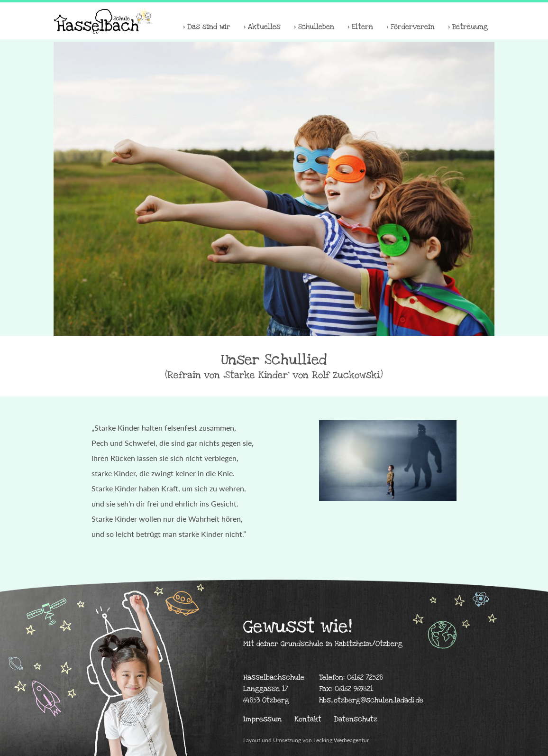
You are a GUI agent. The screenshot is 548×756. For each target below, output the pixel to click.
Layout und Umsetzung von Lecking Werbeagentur (306, 740)
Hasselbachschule (103, 21)
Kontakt (308, 719)
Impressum (263, 719)
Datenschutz (356, 719)
